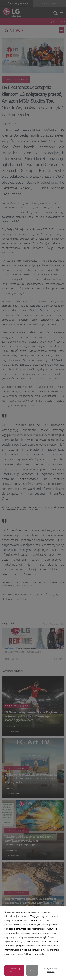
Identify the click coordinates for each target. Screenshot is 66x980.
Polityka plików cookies (51, 970)
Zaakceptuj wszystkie (15, 970)
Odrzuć (32, 970)
